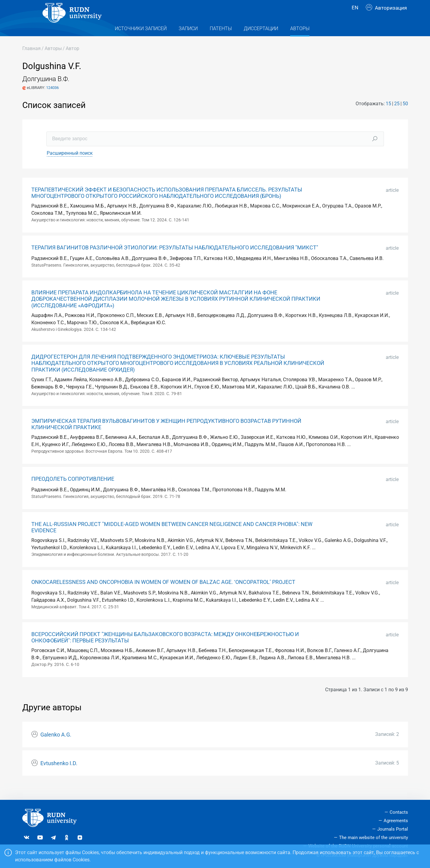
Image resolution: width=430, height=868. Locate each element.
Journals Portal (393, 829)
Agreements (396, 821)
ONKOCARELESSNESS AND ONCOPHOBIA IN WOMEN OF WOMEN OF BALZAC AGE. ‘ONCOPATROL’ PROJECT (163, 594)
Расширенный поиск (70, 165)
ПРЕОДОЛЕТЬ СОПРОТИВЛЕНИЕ (73, 491)
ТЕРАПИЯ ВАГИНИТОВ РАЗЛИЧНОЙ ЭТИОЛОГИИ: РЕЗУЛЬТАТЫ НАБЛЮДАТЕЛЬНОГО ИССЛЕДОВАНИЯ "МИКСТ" (175, 260)
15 (388, 116)
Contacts (399, 812)
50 (405, 116)
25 (397, 116)
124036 (52, 100)
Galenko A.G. (56, 747)
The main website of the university (374, 838)
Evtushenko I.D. (59, 775)
